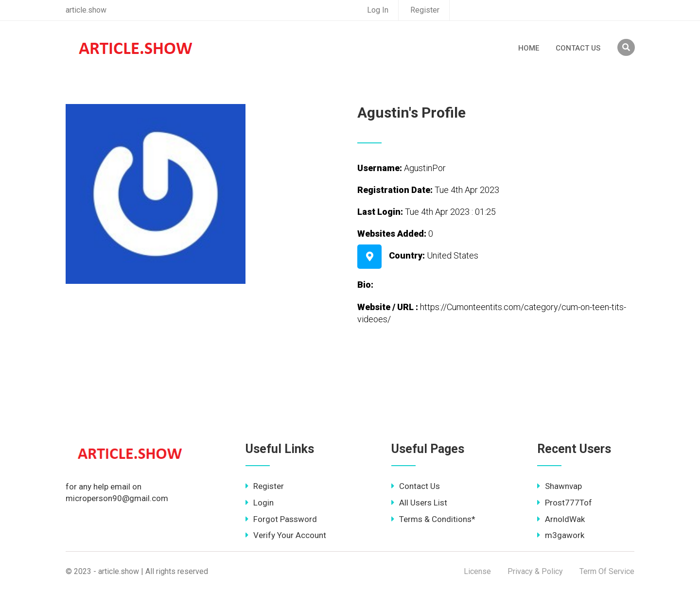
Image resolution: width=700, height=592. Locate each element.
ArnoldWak (561, 519)
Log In (378, 10)
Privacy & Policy (535, 571)
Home (529, 48)
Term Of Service (607, 571)
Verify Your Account (286, 535)
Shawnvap (560, 486)
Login (260, 503)
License (477, 571)
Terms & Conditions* (433, 519)
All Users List (419, 503)
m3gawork (561, 535)
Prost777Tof (565, 503)
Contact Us (578, 48)
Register (425, 10)
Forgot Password (281, 519)
